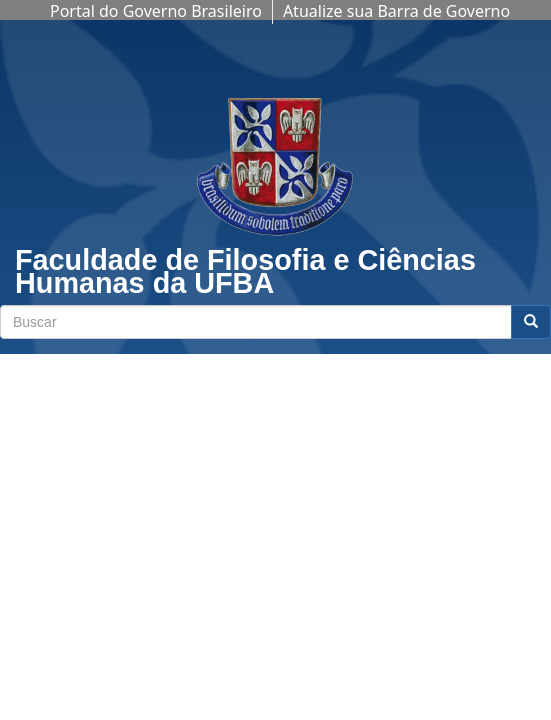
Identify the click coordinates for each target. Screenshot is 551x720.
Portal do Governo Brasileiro (156, 11)
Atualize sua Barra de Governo (396, 11)
